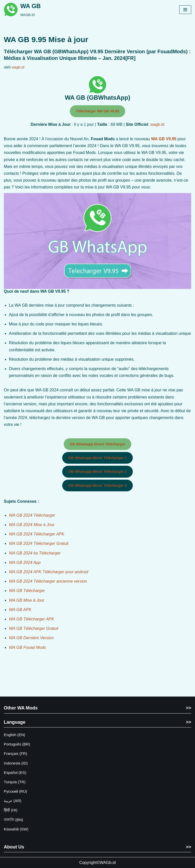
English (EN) (14, 735)
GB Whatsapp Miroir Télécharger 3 (97, 485)
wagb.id (18, 67)
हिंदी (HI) (11, 810)
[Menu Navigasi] (185, 10)
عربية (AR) (13, 801)
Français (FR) (15, 753)
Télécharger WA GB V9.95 (98, 111)
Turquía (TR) (15, 782)
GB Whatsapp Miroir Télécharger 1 (97, 458)
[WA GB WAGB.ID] (22, 10)
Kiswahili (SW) (16, 829)
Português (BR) (17, 744)
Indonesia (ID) (16, 763)
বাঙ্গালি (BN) (13, 820)
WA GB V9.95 (164, 139)
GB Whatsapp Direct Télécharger (98, 444)
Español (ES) (15, 772)
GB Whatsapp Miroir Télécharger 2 (97, 472)
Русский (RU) (15, 791)
